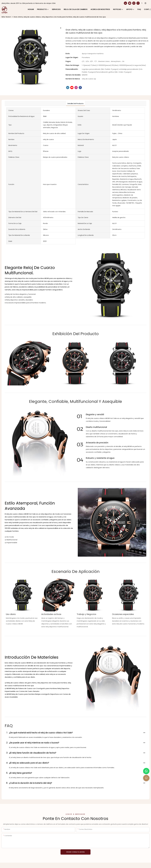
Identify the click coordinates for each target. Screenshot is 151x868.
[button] (150, 9)
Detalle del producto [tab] (75, 104)
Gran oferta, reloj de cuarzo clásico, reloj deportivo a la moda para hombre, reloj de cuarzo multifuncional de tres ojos (60, 17)
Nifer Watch (6, 17)
